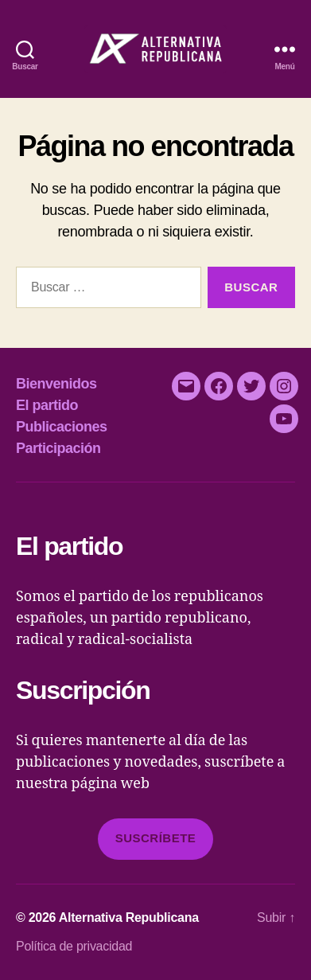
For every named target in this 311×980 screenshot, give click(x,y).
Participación (58, 448)
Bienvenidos (56, 384)
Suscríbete (156, 838)
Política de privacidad (74, 946)
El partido (47, 405)
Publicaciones (62, 427)
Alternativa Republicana (129, 918)
